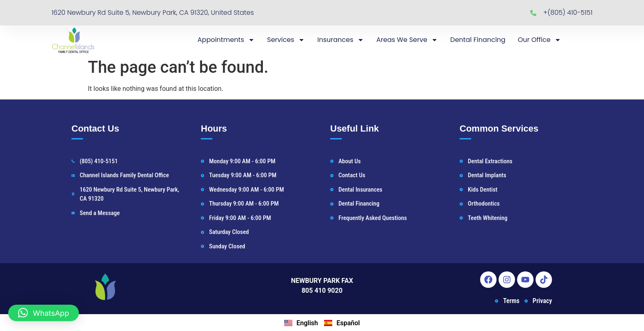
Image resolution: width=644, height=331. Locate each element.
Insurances (340, 40)
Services (286, 40)
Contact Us (95, 128)
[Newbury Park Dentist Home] (73, 40)
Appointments (226, 40)
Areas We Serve (407, 40)
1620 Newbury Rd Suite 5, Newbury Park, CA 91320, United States (153, 13)
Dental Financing (478, 40)
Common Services (499, 128)
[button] (44, 313)
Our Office (540, 40)
